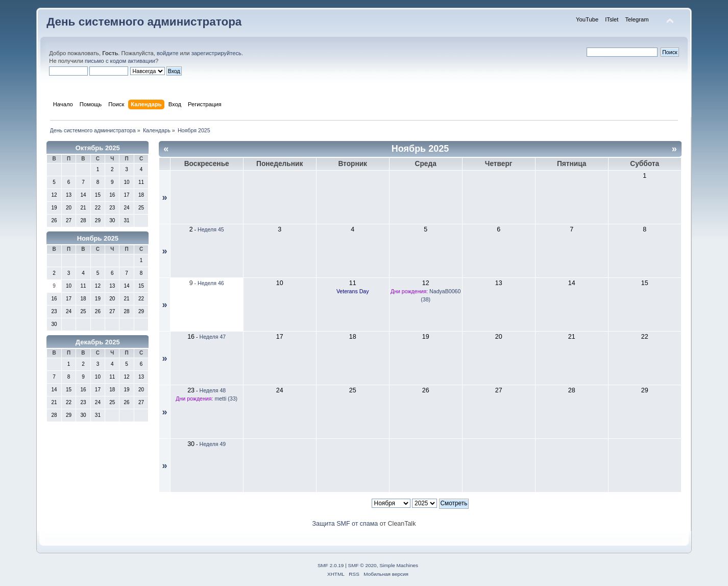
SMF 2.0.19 (331, 565)
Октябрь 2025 (98, 148)
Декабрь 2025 (98, 342)
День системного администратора (144, 22)
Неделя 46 (211, 283)
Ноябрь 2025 (98, 238)
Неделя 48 (212, 390)
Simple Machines (399, 565)
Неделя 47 (212, 337)
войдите (167, 53)
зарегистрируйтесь (216, 53)
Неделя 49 (212, 444)
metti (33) (226, 399)
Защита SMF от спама (345, 524)
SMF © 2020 (362, 565)
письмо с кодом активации (120, 61)
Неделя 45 (211, 229)
